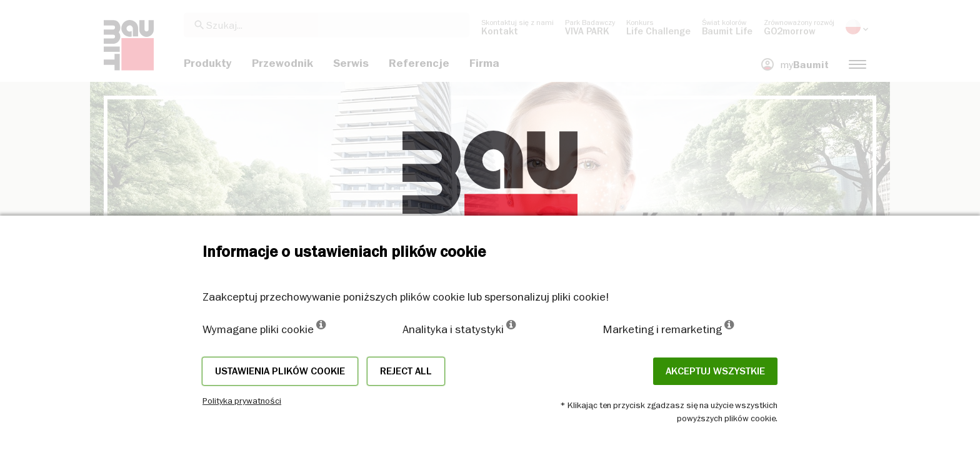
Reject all (406, 371)
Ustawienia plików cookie (280, 371)
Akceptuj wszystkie (715, 371)
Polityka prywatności (242, 401)
